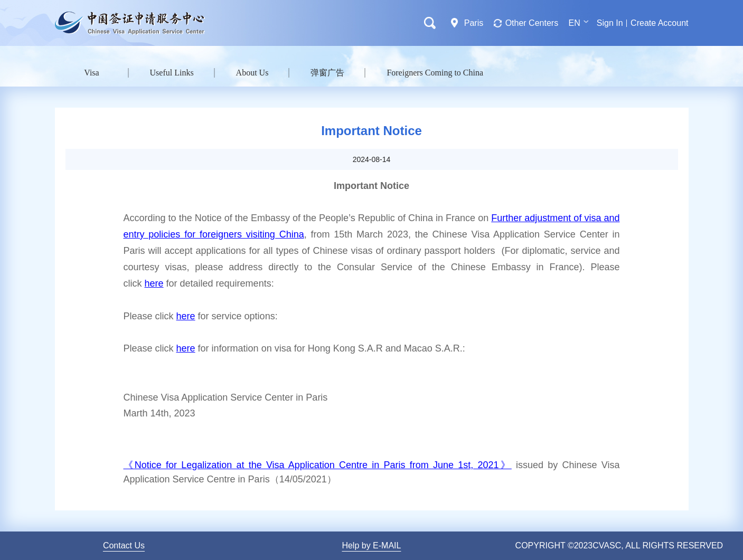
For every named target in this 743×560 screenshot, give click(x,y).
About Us (252, 73)
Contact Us (124, 545)
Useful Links (172, 73)
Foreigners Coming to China (435, 73)
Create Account (659, 23)
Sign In (610, 23)
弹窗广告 (327, 73)
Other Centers (532, 23)
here (154, 283)
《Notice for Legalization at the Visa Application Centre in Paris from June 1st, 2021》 (318, 465)
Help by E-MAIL (371, 545)
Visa (91, 73)
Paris (474, 23)
